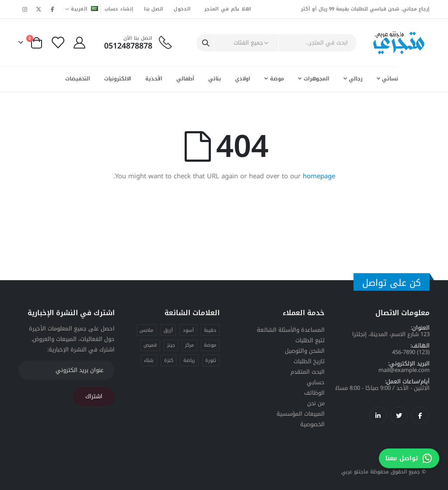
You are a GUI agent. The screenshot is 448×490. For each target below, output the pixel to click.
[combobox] (307, 43)
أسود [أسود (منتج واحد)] (188, 330)
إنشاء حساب (119, 9)
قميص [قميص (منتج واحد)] (150, 345)
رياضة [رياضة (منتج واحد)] (189, 360)
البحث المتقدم (308, 372)
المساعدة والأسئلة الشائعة (291, 330)
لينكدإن (378, 415)
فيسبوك (420, 415)
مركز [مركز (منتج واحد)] (189, 345)
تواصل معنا (409, 458)
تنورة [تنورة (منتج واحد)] (211, 360)
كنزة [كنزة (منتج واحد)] (169, 360)
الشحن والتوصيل (305, 351)
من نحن (316, 403)
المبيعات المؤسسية (301, 414)
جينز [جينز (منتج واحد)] (171, 345)
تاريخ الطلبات (309, 361)
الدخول (182, 9)
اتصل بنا (154, 9)
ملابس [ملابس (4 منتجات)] (146, 330)
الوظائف (314, 393)
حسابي (316, 382)
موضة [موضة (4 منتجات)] (210, 345)
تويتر (399, 415)
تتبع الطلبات (310, 340)
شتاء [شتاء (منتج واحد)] (149, 360)
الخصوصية (312, 424)
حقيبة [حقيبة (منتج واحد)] (210, 330)
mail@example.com (404, 370)
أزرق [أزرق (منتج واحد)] (168, 330)
